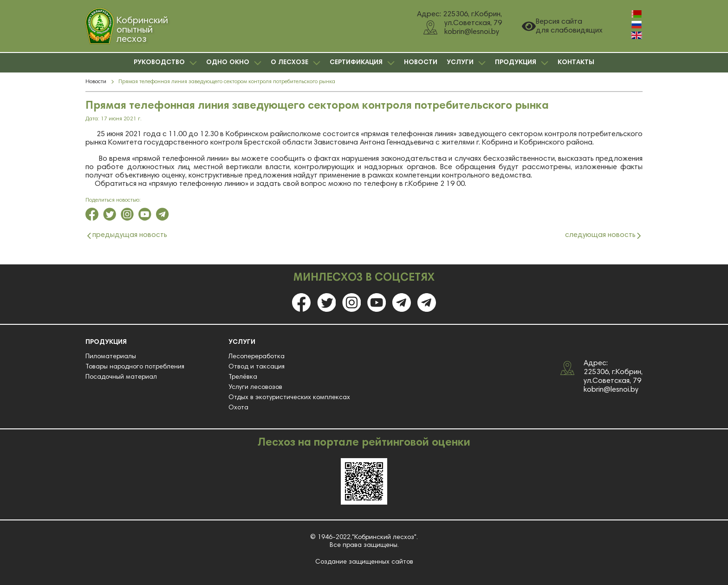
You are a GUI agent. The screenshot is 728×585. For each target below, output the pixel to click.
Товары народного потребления (135, 367)
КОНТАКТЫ (576, 63)
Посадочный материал (121, 377)
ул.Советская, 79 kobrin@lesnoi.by (463, 28)
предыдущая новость (130, 235)
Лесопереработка (257, 357)
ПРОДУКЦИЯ (522, 63)
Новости (96, 82)
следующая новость (600, 235)
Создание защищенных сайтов (364, 562)
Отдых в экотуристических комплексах (289, 398)
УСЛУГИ (466, 63)
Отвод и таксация (257, 367)
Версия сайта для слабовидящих (562, 26)
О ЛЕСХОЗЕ (296, 63)
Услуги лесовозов (255, 388)
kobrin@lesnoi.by (611, 390)
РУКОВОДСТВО (165, 63)
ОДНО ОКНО (234, 63)
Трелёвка (243, 377)
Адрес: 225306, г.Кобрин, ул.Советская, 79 (613, 372)
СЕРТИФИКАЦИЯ (362, 63)
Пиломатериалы (111, 357)
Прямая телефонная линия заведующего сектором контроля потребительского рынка (227, 82)
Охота (238, 408)
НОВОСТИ (421, 63)
